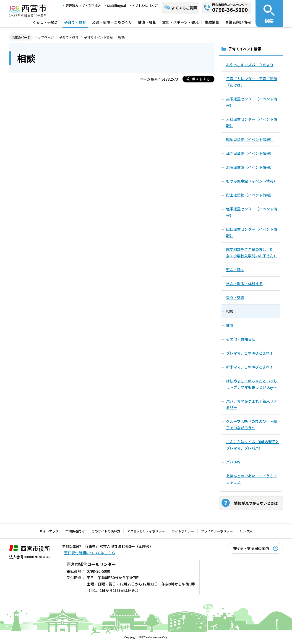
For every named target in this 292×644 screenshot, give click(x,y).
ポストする (201, 79)
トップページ (44, 37)
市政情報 (212, 22)
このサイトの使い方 (106, 531)
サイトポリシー (183, 531)
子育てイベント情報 (98, 37)
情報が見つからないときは (256, 503)
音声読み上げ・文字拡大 (83, 5)
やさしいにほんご (145, 5)
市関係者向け (75, 531)
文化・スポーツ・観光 (180, 22)
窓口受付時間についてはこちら (90, 553)
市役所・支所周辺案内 (251, 548)
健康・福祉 (147, 22)
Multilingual (117, 5)
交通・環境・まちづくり (112, 22)
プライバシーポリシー (217, 531)
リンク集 (246, 531)
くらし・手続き (45, 22)
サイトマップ (49, 531)
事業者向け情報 (238, 22)
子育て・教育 (75, 22)
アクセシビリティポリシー (146, 531)
